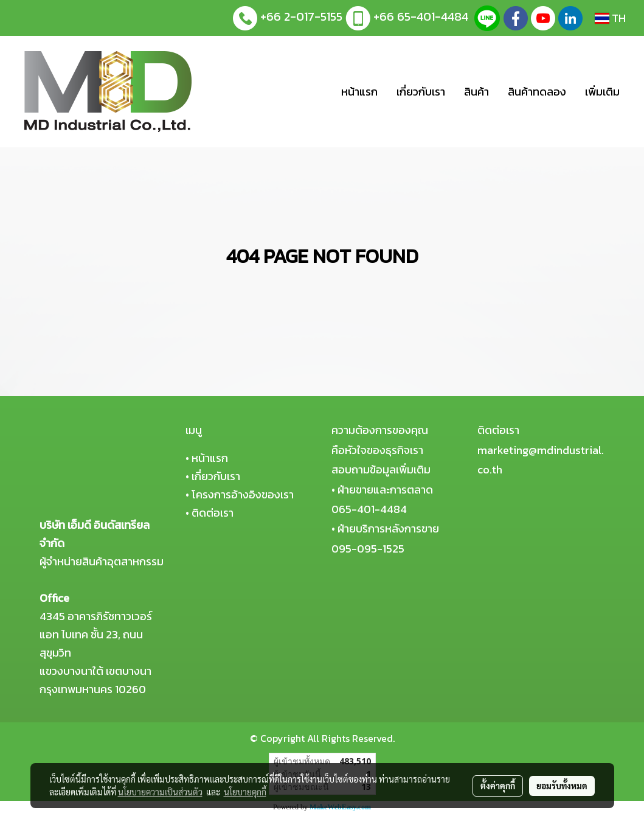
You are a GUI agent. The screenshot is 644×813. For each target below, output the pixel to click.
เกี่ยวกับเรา (421, 92)
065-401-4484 (369, 509)
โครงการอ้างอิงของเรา (243, 494)
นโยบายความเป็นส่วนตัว (160, 792)
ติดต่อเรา (213, 513)
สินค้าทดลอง (537, 92)
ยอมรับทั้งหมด (562, 786)
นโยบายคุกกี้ (245, 792)
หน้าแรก (359, 92)
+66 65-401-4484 (421, 16)
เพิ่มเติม (602, 92)
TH (610, 18)
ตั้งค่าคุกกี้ (498, 786)
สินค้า (476, 92)
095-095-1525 (368, 549)
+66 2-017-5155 (301, 16)
